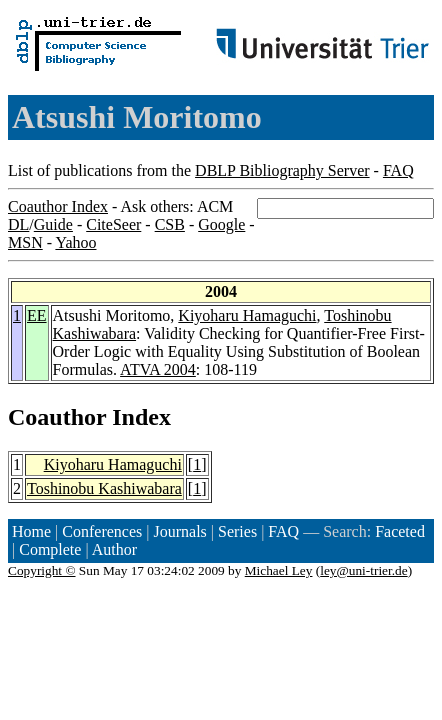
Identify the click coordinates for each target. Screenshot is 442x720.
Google (221, 224)
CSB (170, 224)
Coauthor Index (58, 206)
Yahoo (75, 242)
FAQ (398, 170)
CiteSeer (113, 224)
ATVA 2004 (158, 369)
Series (237, 531)
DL (18, 224)
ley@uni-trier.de (363, 570)
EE (37, 315)
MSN (25, 242)
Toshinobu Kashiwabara (104, 488)
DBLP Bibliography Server (282, 170)
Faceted (400, 531)
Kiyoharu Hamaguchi (247, 315)
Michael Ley (279, 570)
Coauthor (57, 417)
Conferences (102, 531)
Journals (179, 531)
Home (31, 531)
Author (114, 549)
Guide (53, 224)
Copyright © (42, 570)
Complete (50, 549)
